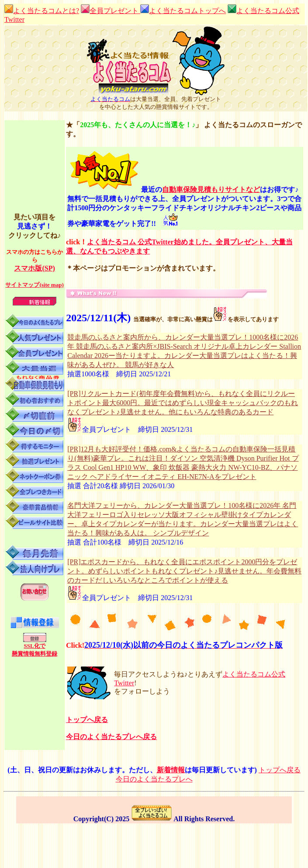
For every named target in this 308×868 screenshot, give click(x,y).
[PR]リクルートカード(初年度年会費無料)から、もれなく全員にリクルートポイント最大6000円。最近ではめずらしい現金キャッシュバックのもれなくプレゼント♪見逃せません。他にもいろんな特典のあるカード (183, 403)
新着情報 (171, 770)
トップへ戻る (87, 720)
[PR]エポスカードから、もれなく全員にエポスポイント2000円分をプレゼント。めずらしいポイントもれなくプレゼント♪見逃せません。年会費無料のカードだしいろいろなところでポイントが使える (184, 571)
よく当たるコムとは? (42, 11)
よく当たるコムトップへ (187, 11)
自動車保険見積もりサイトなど (211, 189)
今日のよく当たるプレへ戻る (111, 737)
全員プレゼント (115, 11)
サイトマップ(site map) (34, 285)
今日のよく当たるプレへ (154, 779)
